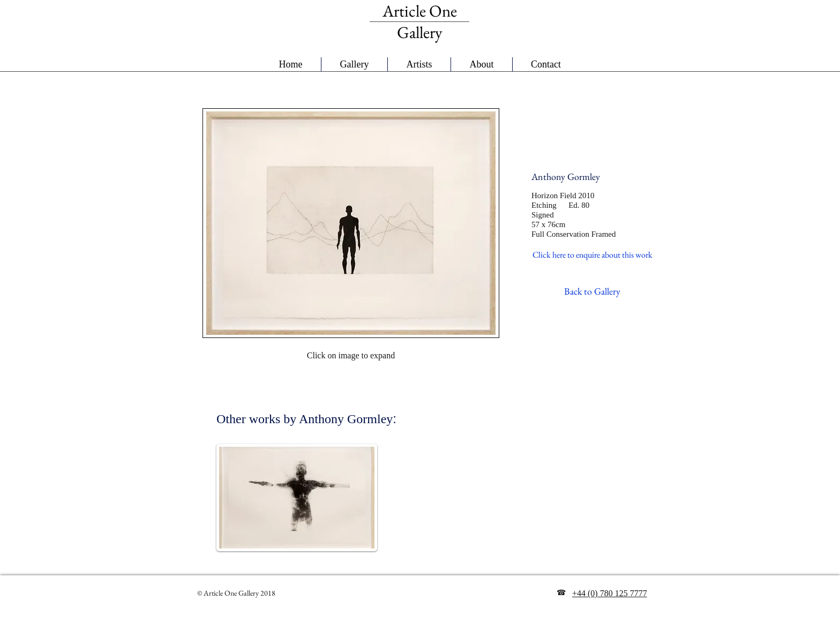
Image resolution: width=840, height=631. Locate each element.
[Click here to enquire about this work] (592, 255)
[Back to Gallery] (592, 291)
